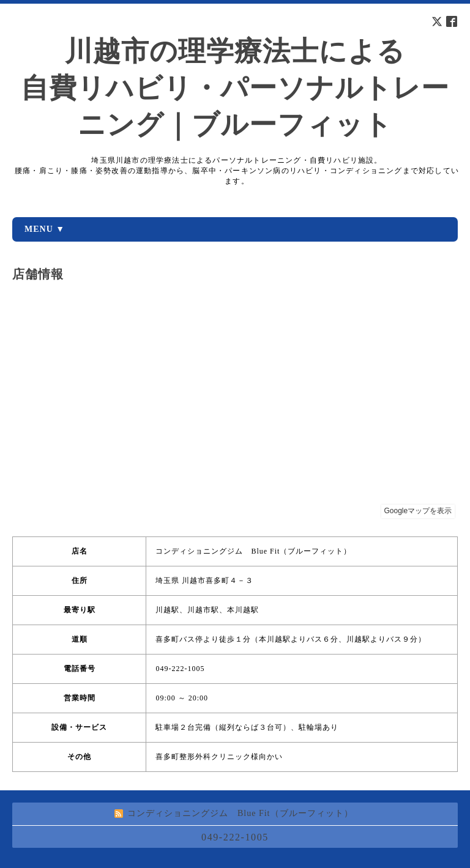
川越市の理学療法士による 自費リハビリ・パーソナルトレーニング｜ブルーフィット (235, 88)
